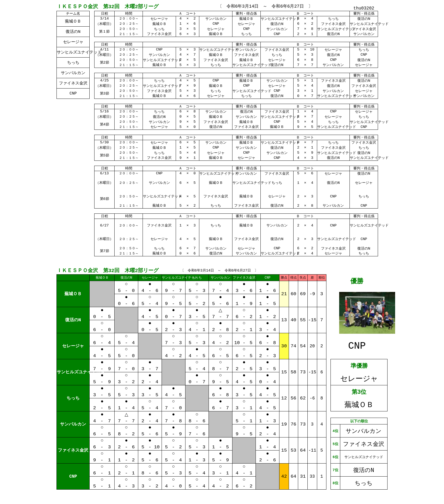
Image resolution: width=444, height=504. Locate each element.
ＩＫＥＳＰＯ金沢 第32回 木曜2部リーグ (108, 6)
